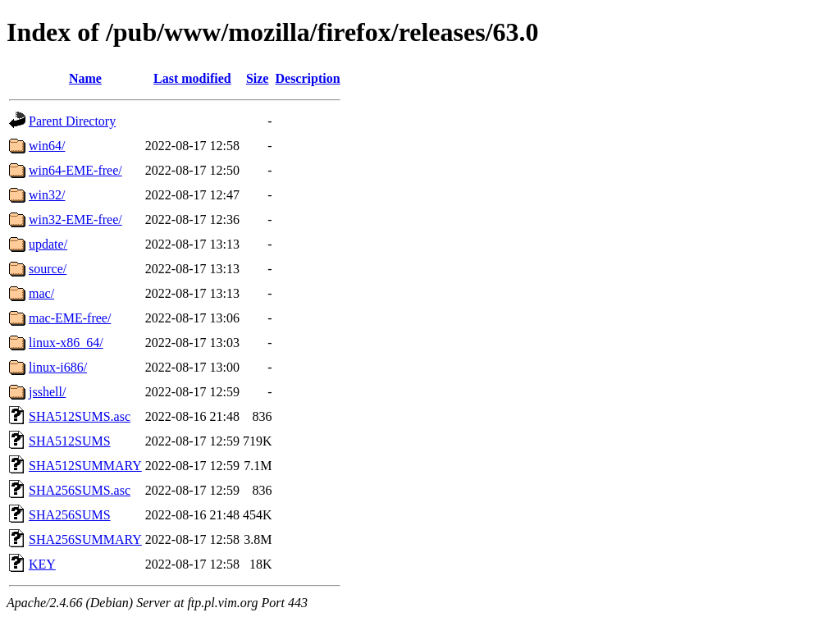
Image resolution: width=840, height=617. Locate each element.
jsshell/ (47, 392)
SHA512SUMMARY (85, 466)
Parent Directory (72, 121)
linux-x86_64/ (66, 343)
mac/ (41, 293)
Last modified (192, 78)
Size (258, 78)
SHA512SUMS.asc (80, 416)
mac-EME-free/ (70, 318)
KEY (42, 564)
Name (85, 78)
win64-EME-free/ (75, 170)
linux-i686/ (58, 367)
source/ (48, 269)
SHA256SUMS (70, 515)
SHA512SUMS (70, 441)
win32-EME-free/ (75, 219)
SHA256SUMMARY (85, 539)
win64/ (47, 146)
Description (307, 78)
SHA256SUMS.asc (80, 490)
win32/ (47, 195)
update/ (48, 244)
